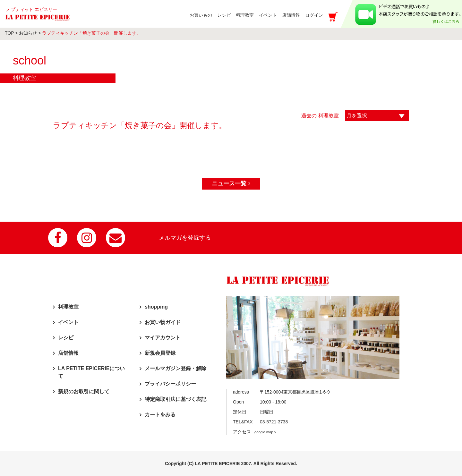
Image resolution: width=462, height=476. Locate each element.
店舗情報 (68, 353)
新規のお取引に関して (84, 391)
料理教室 (68, 307)
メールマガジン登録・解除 (175, 368)
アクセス (255, 432)
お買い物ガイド (163, 322)
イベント (68, 322)
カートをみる (160, 415)
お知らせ (28, 33)
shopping (156, 307)
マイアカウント (163, 338)
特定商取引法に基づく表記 (175, 399)
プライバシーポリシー (170, 384)
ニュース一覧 (231, 183)
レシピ (66, 338)
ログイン (314, 15)
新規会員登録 (160, 353)
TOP (9, 33)
